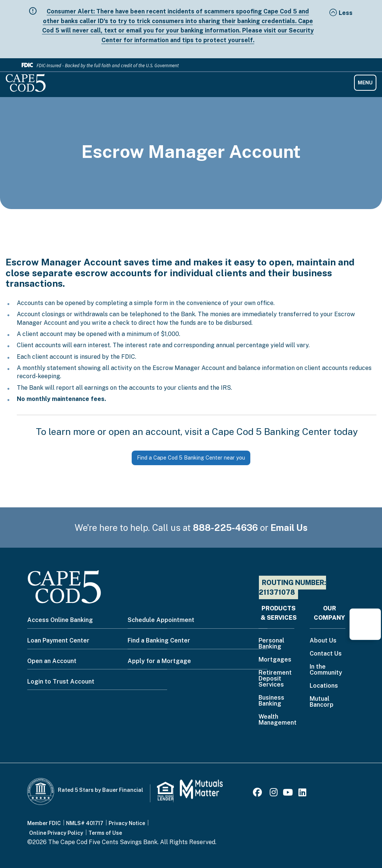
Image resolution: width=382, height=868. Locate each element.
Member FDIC (44, 823)
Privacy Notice (127, 823)
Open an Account (52, 661)
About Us (323, 641)
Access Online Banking (60, 620)
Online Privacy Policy (56, 833)
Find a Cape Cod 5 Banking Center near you (191, 458)
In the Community (326, 670)
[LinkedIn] (302, 794)
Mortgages (275, 660)
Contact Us (326, 654)
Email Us (289, 528)
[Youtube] (288, 794)
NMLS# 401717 (85, 823)
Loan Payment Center (58, 640)
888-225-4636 (225, 528)
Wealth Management (278, 720)
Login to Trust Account (61, 682)
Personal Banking (271, 644)
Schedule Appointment (161, 620)
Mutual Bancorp (322, 702)
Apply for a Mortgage (159, 661)
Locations (324, 686)
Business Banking (271, 701)
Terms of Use (105, 833)
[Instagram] (274, 794)
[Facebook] (259, 794)
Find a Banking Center (159, 640)
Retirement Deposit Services (275, 679)
